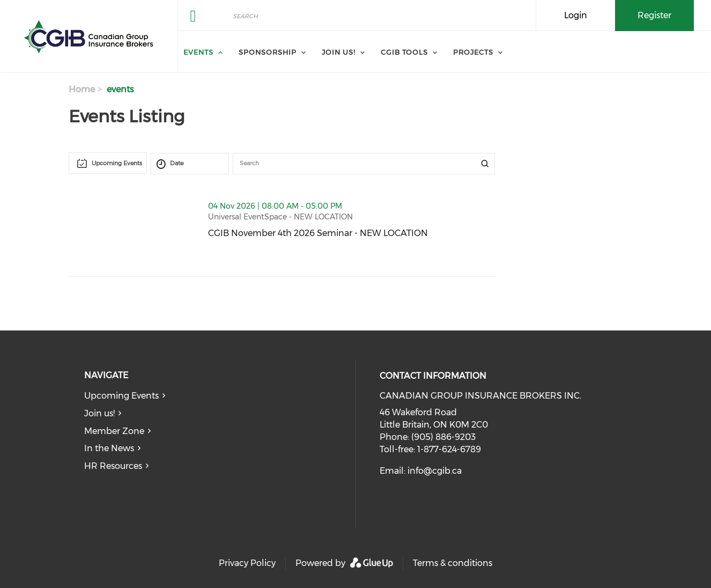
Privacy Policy (247, 563)
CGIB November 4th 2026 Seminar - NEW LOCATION (351, 233)
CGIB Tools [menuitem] (404, 52)
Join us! (99, 413)
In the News (109, 448)
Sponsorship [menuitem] (268, 52)
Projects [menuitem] (473, 52)
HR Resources (113, 466)
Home (82, 89)
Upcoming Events (121, 396)
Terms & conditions (453, 563)
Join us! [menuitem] (339, 52)
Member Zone (114, 431)
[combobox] (108, 163)
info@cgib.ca (435, 471)
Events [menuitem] (198, 52)
